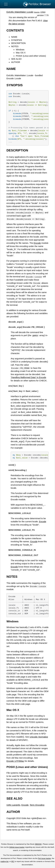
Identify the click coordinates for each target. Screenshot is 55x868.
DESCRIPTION (18, 43)
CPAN (43, 12)
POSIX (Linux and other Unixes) (31, 56)
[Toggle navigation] (6, 4)
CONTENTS (15, 30)
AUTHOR (16, 62)
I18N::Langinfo (13, 805)
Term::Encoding (37, 805)
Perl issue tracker (44, 858)
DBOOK (38, 844)
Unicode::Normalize (39, 737)
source (37, 12)
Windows (20, 50)
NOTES (15, 46)
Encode (26, 200)
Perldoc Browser (37, 4)
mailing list (4, 861)
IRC (13, 861)
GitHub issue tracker (17, 847)
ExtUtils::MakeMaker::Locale (20, 12)
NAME (14, 37)
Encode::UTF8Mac (15, 761)
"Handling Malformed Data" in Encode (28, 377)
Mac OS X (21, 53)
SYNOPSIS (17, 40)
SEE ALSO (16, 59)
